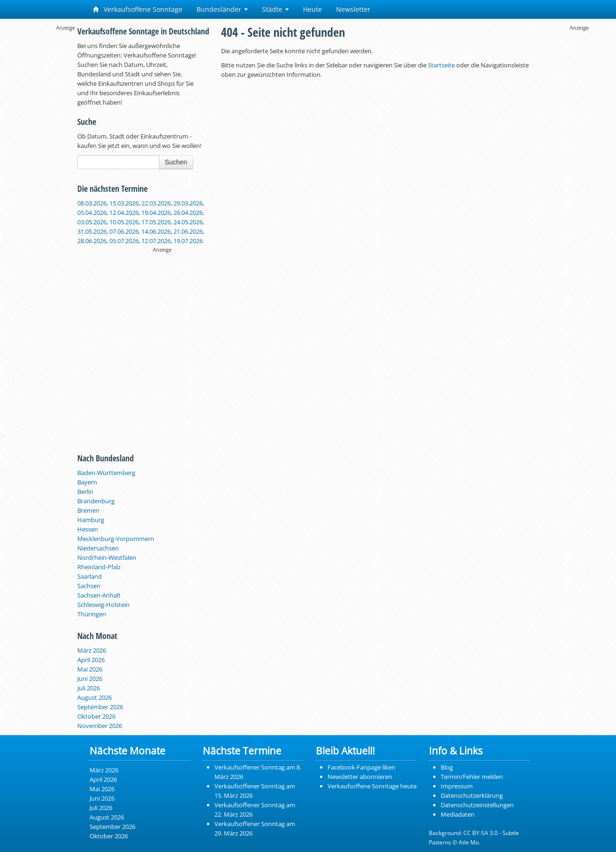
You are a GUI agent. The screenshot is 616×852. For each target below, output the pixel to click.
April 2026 (91, 660)
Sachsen (89, 586)
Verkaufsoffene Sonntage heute (372, 786)
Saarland (90, 576)
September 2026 (100, 707)
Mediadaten (458, 814)
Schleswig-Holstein (103, 605)
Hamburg (91, 520)
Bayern (87, 482)
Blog (447, 767)
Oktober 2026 (96, 716)
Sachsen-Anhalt (99, 595)
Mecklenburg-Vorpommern (116, 539)
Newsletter (353, 9)
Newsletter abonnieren (360, 777)
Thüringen (92, 614)
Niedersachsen (98, 548)
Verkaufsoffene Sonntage (138, 9)
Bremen (88, 510)
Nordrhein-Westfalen (107, 557)
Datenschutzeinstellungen (477, 805)
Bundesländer (222, 9)
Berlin (85, 492)
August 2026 (94, 697)
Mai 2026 (90, 669)
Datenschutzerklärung (472, 795)
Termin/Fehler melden (472, 777)
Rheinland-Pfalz (99, 567)
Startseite (441, 65)
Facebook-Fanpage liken (361, 767)
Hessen (88, 529)
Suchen (176, 162)
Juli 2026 (89, 688)
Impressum (457, 786)
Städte (275, 9)
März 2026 (92, 650)
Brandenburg (96, 501)
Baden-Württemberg (106, 473)
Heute (312, 9)
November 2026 (100, 726)
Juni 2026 (90, 679)
